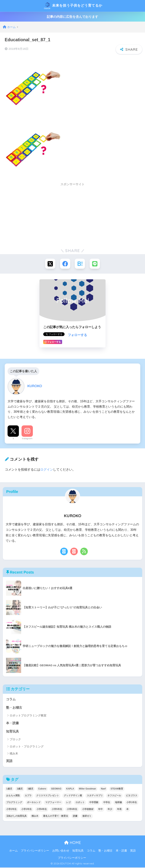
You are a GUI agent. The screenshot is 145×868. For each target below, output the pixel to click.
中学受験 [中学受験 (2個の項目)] (94, 803)
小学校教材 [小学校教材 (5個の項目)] (88, 810)
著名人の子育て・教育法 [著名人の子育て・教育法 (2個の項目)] (56, 817)
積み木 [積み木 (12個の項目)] (35, 817)
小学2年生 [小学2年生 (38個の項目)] (11, 810)
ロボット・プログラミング (27, 747)
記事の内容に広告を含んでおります (72, 17)
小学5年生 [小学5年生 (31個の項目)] (57, 810)
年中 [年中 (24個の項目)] (100, 810)
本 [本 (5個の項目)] (127, 810)
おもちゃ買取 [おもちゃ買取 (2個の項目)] (13, 796)
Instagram (27, 439)
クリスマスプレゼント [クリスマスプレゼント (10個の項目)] (48, 796)
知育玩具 (12, 732)
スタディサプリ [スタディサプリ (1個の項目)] (95, 796)
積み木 (14, 754)
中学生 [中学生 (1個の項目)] (107, 803)
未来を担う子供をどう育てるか (73, 6)
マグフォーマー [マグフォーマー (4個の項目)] (53, 803)
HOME (73, 843)
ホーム (13, 851)
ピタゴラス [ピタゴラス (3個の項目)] (132, 796)
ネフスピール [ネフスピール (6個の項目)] (114, 796)
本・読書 (12, 724)
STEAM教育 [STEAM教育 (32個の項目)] (117, 789)
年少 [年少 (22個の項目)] (110, 810)
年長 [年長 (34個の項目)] (119, 810)
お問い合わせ (61, 851)
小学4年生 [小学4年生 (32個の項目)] (42, 810)
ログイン (47, 470)
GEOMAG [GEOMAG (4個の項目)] (56, 789)
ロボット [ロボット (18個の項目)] (80, 803)
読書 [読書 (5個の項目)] (75, 817)
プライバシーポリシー (35, 851)
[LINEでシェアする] (95, 264)
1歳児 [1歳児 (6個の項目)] (9, 789)
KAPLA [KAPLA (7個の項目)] (70, 789)
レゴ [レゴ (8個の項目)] (68, 803)
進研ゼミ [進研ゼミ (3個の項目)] (87, 817)
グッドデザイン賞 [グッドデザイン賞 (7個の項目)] (73, 796)
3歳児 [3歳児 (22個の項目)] (30, 789)
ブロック (15, 740)
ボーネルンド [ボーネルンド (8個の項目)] (34, 803)
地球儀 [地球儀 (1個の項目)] (118, 803)
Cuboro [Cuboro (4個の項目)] (42, 789)
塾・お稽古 (14, 708)
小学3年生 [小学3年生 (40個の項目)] (27, 810)
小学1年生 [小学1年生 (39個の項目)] (132, 803)
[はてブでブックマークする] (80, 264)
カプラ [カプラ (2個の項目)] (28, 796)
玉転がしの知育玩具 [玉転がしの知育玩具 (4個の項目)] (16, 817)
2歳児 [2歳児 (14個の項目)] (20, 789)
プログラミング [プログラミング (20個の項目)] (14, 803)
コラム (11, 699)
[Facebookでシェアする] (65, 264)
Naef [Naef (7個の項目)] (103, 789)
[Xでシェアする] (50, 264)
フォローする (77, 335)
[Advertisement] (72, 215)
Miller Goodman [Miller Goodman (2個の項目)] (88, 789)
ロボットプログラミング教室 (28, 716)
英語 (9, 762)
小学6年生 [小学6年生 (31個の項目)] (72, 810)
